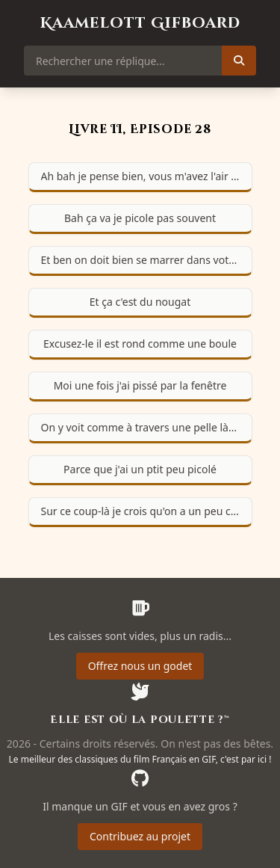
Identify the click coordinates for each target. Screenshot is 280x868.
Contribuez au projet (140, 836)
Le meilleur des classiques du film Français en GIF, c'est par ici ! (140, 759)
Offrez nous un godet (140, 666)
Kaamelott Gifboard (140, 23)
